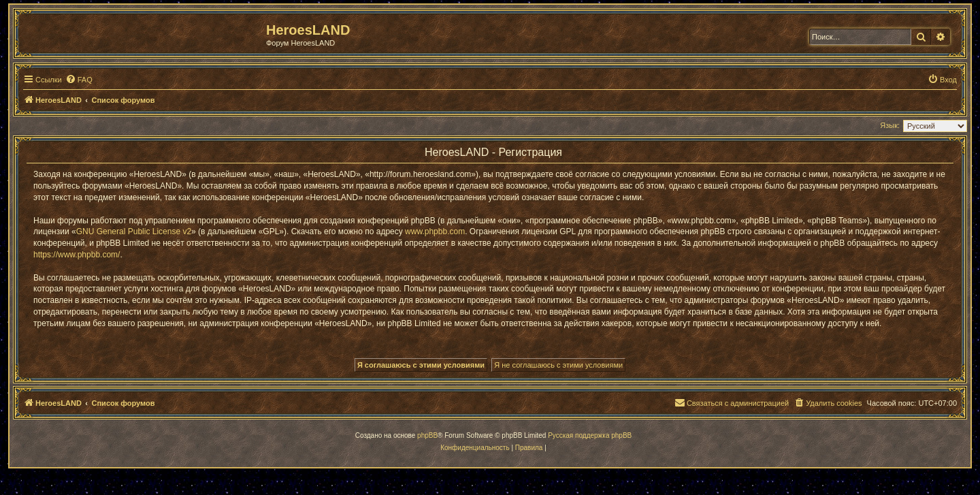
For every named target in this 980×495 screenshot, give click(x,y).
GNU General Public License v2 (134, 231)
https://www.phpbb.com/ (77, 255)
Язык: (890, 125)
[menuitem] (79, 80)
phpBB (427, 435)
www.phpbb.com (435, 231)
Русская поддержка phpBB (590, 435)
